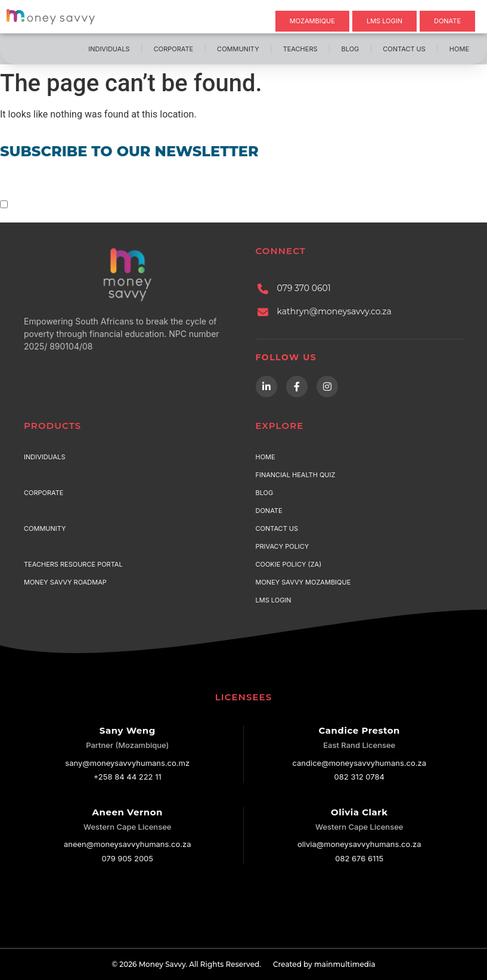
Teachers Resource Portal (73, 564)
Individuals (109, 49)
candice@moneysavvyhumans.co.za (359, 763)
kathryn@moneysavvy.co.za (334, 311)
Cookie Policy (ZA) (289, 564)
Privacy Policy (283, 546)
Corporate (173, 49)
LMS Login (274, 600)
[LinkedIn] (266, 387)
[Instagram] (327, 387)
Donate (269, 511)
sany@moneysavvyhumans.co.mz (127, 763)
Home (459, 49)
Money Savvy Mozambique (303, 582)
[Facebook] (297, 387)
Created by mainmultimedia (324, 964)
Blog (350, 49)
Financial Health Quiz (296, 475)
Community (238, 49)
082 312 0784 (359, 777)
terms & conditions (144, 204)
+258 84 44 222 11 (128, 777)
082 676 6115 (359, 858)
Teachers (300, 49)
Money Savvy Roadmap (65, 582)
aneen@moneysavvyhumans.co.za (128, 844)
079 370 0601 (304, 288)
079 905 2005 (127, 858)
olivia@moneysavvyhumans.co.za (359, 844)
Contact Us (404, 49)
